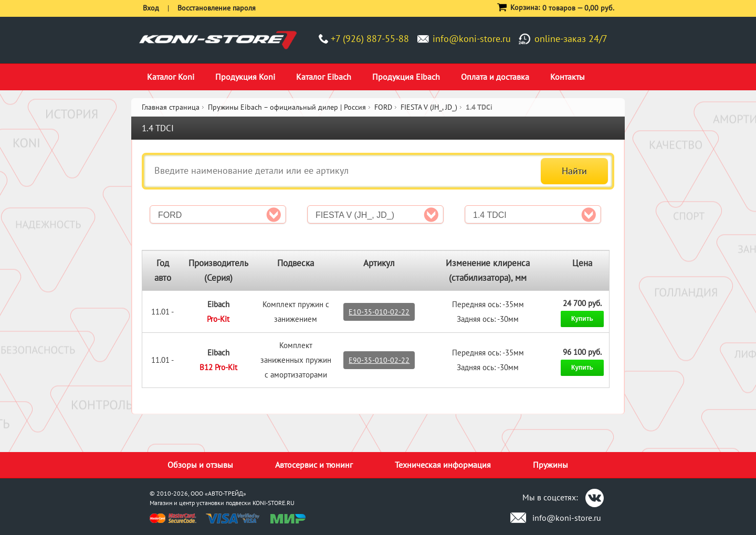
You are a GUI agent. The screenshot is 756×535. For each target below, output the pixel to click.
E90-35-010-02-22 (379, 360)
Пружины (550, 465)
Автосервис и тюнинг (314, 465)
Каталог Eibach (324, 77)
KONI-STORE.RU (274, 503)
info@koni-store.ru (472, 39)
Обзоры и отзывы (200, 465)
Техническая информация (443, 465)
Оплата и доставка (495, 77)
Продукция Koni (245, 77)
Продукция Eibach (406, 77)
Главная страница (171, 107)
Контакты (568, 77)
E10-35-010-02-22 (379, 312)
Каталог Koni (171, 77)
